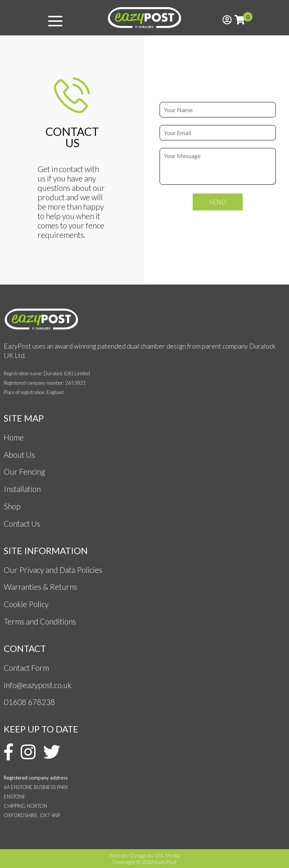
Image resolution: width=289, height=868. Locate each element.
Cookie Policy (26, 604)
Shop (12, 506)
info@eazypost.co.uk (38, 685)
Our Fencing (24, 471)
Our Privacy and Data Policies (53, 570)
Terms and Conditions (41, 621)
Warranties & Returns (40, 587)
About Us (19, 455)
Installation (22, 489)
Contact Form (26, 668)
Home (14, 437)
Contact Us (22, 523)
